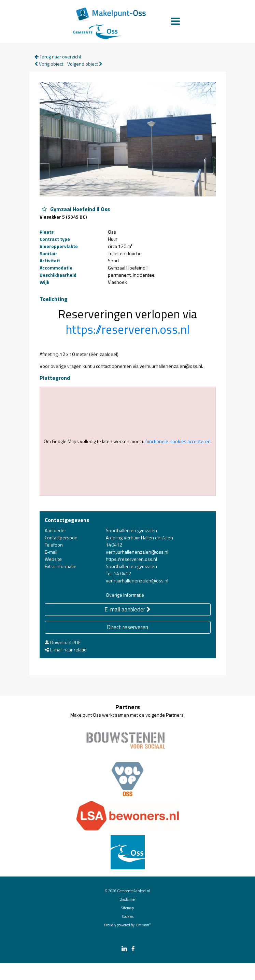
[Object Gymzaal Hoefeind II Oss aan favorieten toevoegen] (44, 209)
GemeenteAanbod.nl (134, 891)
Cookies (128, 916)
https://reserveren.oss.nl (128, 329)
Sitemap (128, 908)
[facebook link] (133, 949)
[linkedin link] (124, 949)
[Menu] (175, 21)
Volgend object (85, 64)
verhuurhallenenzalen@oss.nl (137, 552)
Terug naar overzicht (58, 57)
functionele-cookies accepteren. (179, 441)
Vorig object (49, 64)
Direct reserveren (128, 627)
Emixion (143, 925)
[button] (128, 329)
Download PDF (63, 642)
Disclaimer (128, 899)
